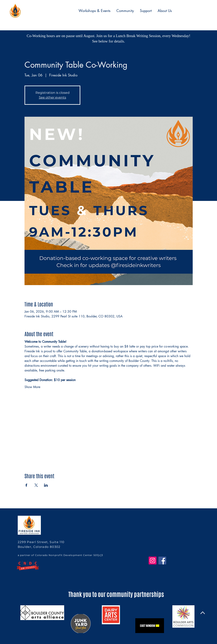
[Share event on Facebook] (26, 485)
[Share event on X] (36, 485)
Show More (32, 387)
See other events (53, 97)
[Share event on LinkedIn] (46, 485)
